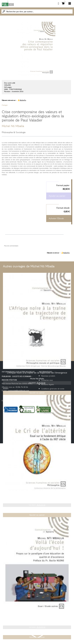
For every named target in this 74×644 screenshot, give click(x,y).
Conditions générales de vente (53, 389)
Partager (5, 105)
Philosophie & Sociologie (14, 132)
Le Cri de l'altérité (37, 495)
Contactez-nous (47, 380)
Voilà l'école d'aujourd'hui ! (37, 617)
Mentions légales (48, 384)
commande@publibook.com (18, 391)
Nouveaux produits (48, 376)
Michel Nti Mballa (13, 126)
